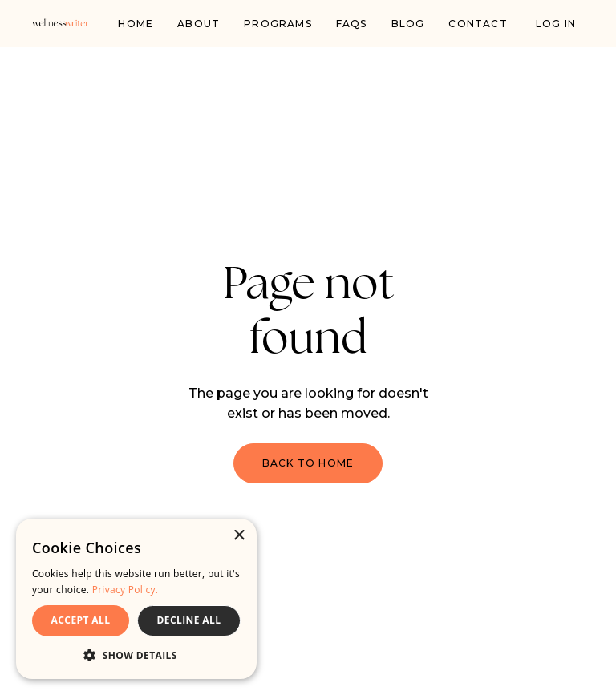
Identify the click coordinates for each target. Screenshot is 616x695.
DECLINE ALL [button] (189, 620)
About (199, 24)
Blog (408, 24)
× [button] (239, 536)
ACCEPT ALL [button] (81, 620)
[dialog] (136, 599)
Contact (478, 24)
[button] (136, 655)
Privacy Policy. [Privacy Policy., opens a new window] (126, 590)
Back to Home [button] (308, 463)
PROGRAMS (278, 24)
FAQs (352, 24)
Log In (556, 24)
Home (136, 24)
